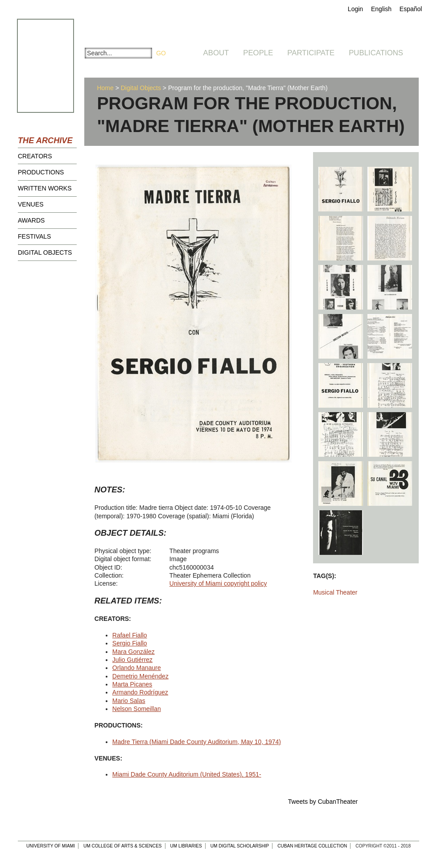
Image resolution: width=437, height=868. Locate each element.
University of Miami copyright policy (218, 583)
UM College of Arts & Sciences (123, 846)
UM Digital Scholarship (240, 846)
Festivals (34, 236)
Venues (31, 204)
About (216, 53)
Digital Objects (45, 252)
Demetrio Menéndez (140, 676)
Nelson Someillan (137, 709)
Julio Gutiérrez (132, 660)
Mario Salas (129, 701)
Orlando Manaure (137, 668)
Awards (31, 220)
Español (411, 9)
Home (105, 88)
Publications (376, 53)
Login (355, 9)
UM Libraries (186, 846)
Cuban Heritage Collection (312, 846)
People (258, 53)
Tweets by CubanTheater (323, 802)
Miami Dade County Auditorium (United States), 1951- (187, 774)
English (381, 9)
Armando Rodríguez (140, 692)
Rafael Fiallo (130, 635)
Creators (35, 156)
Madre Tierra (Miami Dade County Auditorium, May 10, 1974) (197, 742)
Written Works (45, 188)
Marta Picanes (132, 684)
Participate (311, 53)
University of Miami (51, 846)
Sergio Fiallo (130, 643)
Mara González (134, 652)
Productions (41, 172)
